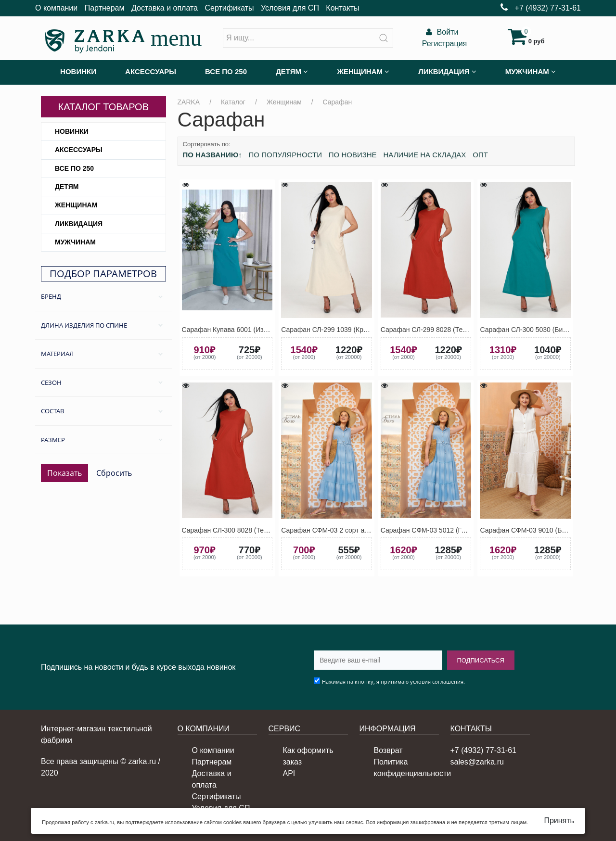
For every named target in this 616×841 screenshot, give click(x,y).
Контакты (342, 8)
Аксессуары (79, 150)
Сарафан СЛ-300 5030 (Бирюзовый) (536, 330)
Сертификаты (229, 8)
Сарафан (338, 102)
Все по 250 (74, 168)
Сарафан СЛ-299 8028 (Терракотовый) (441, 330)
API (289, 773)
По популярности (285, 155)
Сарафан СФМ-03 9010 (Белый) (530, 530)
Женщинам (76, 205)
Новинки (72, 131)
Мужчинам (75, 242)
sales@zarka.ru (477, 762)
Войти (441, 32)
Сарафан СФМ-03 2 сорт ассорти (333, 530)
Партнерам (105, 8)
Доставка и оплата (165, 8)
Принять (559, 821)
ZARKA (189, 102)
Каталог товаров (103, 107)
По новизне (353, 155)
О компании (56, 8)
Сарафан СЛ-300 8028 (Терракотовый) (243, 530)
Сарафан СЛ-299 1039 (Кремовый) (335, 330)
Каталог (233, 102)
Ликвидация (79, 224)
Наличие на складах (425, 155)
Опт (480, 155)
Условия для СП (290, 8)
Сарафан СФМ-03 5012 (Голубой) (433, 530)
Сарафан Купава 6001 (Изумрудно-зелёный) (251, 330)
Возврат (388, 750)
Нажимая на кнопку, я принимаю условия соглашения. (393, 682)
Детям (67, 187)
